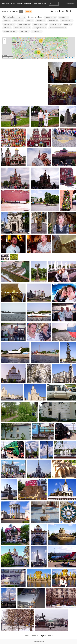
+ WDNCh (53, 21)
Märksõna (14, 11)
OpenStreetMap (70, 58)
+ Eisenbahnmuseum (58, 28)
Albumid (5, 4)
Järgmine (44, 636)
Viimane (50, 636)
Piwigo (42, 641)
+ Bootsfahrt (67, 21)
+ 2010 (7, 21)
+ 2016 (30, 21)
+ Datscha (24, 31)
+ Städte (64, 17)
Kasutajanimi (71, 4)
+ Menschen (9, 24)
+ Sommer (18, 21)
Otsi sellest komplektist (16, 17)
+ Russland (50, 17)
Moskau (29, 12)
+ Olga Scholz (55, 24)
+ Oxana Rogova (10, 31)
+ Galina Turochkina (22, 28)
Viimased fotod (40, 4)
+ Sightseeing (24, 24)
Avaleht (5, 11)
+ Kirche (68, 24)
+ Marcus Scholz (40, 24)
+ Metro (7, 28)
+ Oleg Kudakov (40, 28)
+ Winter (41, 21)
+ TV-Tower (37, 31)
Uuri (13, 4)
